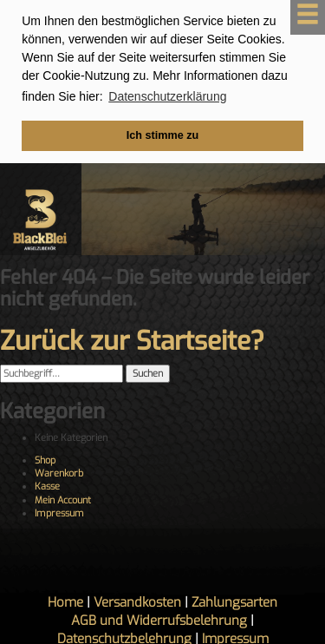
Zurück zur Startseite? (132, 339)
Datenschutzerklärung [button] (167, 96)
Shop (45, 458)
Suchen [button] (148, 372)
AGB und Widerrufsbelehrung (159, 619)
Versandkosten (137, 601)
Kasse (47, 485)
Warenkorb (59, 472)
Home (65, 601)
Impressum (59, 512)
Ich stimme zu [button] (162, 135)
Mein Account (63, 499)
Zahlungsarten (234, 601)
